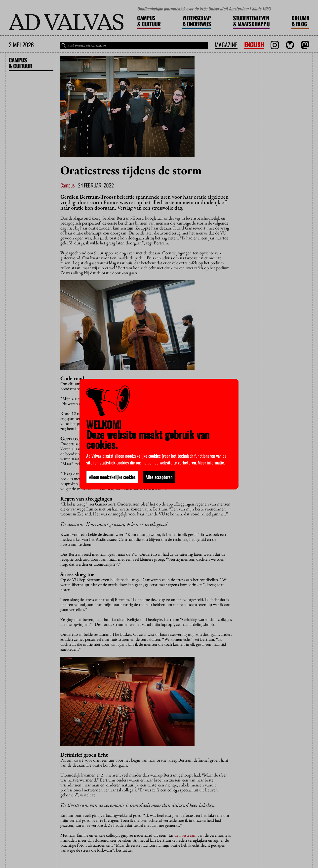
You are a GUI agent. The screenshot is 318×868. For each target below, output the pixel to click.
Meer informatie (211, 462)
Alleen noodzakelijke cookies (112, 477)
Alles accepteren (159, 477)
